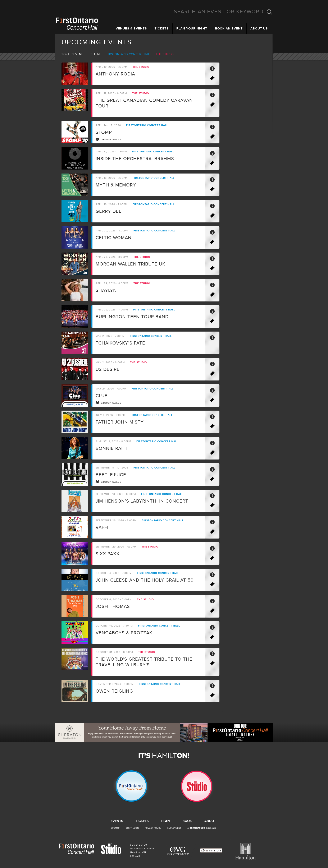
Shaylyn (106, 290)
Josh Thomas (113, 607)
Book (187, 821)
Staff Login (132, 828)
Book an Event (229, 29)
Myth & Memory (116, 185)
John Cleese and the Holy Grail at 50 (145, 580)
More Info (214, 69)
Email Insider (320, 43)
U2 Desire (108, 370)
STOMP (104, 132)
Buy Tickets (214, 79)
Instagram (320, 56)
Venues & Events (131, 29)
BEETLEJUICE (111, 475)
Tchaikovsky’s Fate (120, 343)
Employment (174, 828)
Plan (166, 821)
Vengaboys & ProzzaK (124, 633)
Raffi (102, 528)
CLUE (102, 396)
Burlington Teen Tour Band (132, 317)
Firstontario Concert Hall (129, 54)
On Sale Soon (214, 585)
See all (96, 54)
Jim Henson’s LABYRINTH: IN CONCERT (142, 501)
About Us (259, 29)
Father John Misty (120, 422)
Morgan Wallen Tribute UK (130, 264)
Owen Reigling (114, 691)
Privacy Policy (153, 828)
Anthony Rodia (115, 74)
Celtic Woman (114, 238)
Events (117, 821)
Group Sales (111, 140)
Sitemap (115, 828)
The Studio (165, 54)
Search (269, 12)
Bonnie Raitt (112, 449)
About (210, 821)
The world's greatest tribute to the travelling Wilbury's (144, 662)
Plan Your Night (192, 29)
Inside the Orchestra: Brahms (135, 159)
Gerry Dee (109, 211)
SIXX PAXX (108, 554)
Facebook (320, 29)
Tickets (162, 29)
